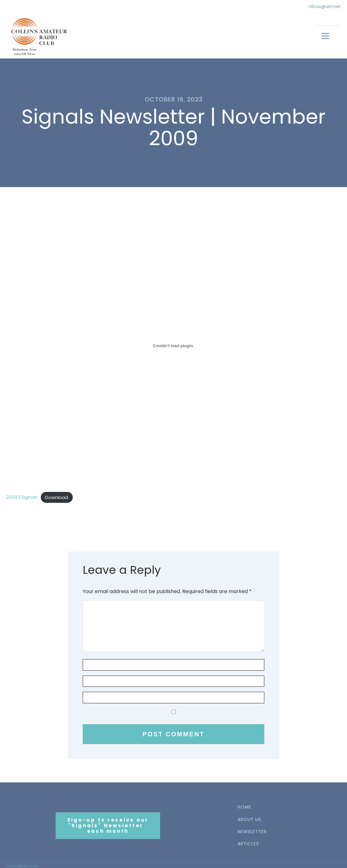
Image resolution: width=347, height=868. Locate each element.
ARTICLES (248, 843)
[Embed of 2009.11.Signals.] (173, 345)
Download (57, 496)
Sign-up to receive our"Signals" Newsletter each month (108, 825)
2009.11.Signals (22, 496)
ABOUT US (249, 818)
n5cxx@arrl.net (325, 7)
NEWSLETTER (252, 831)
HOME (244, 806)
